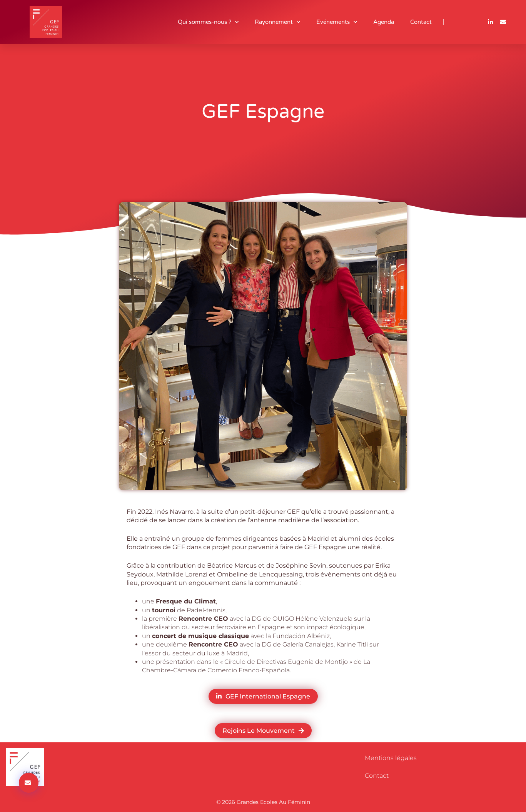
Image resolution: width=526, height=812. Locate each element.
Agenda (384, 22)
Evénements (337, 22)
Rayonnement (277, 22)
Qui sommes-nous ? (208, 22)
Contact (421, 22)
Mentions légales (391, 758)
